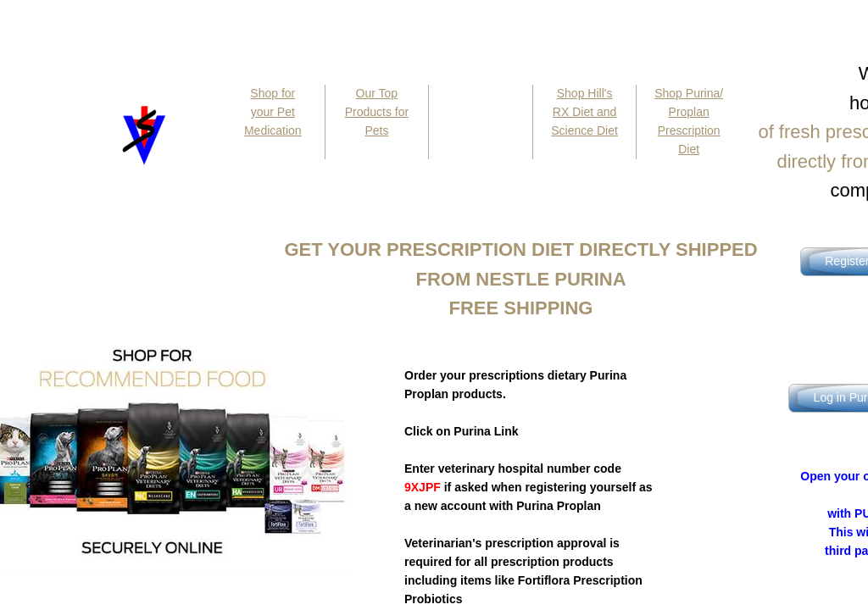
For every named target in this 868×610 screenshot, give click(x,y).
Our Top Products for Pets (377, 112)
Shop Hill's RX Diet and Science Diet (584, 112)
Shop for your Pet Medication (273, 112)
